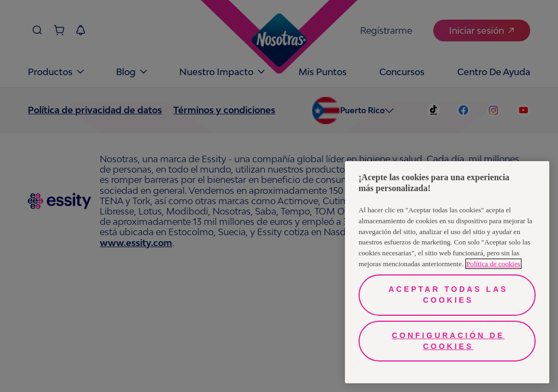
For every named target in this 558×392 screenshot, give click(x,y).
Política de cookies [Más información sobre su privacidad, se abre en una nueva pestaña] (493, 264)
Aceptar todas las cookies (448, 295)
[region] (447, 272)
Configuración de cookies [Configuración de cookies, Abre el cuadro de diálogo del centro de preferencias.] (448, 341)
